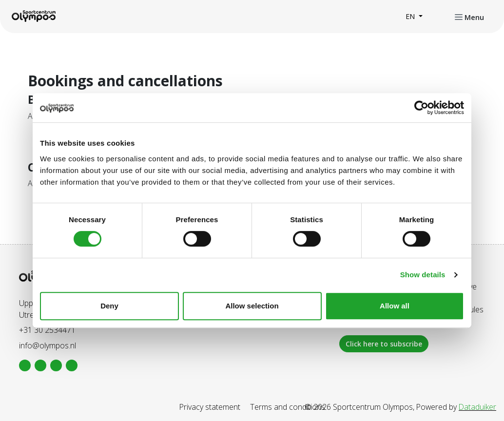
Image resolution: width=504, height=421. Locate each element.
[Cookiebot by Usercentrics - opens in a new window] (421, 108)
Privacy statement (210, 407)
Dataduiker (477, 407)
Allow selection (252, 306)
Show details (423, 275)
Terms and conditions (288, 407)
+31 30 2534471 (47, 330)
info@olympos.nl (48, 345)
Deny (109, 306)
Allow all (395, 306)
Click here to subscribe (384, 344)
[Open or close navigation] (469, 17)
